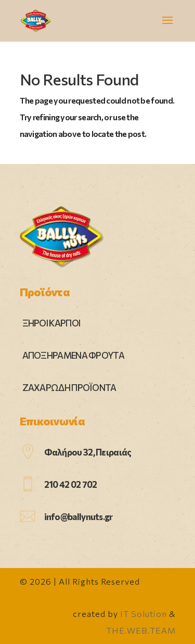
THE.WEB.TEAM (141, 630)
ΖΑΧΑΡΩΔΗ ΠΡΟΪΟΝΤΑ (69, 388)
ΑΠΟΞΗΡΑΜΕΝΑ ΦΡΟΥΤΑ (73, 355)
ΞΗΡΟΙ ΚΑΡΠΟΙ (51, 323)
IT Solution (144, 614)
